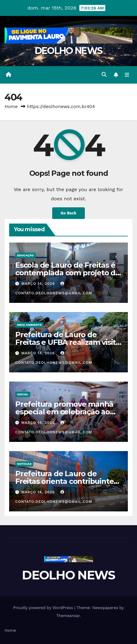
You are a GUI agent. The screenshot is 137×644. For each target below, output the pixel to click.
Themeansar (68, 616)
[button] (104, 75)
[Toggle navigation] (127, 75)
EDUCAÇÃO (25, 255)
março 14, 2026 (39, 284)
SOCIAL (23, 394)
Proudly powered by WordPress (44, 608)
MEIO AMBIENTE (29, 325)
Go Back (69, 213)
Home (11, 107)
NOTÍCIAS (24, 464)
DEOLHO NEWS (68, 51)
